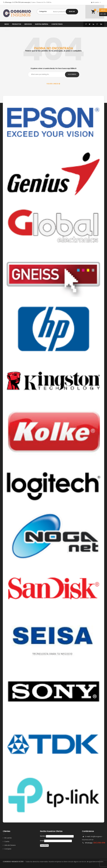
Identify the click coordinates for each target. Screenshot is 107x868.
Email (42, 841)
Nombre (43, 836)
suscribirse (72, 74)
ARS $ (102, 10)
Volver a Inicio (53, 84)
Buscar (72, 12)
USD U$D (103, 14)
